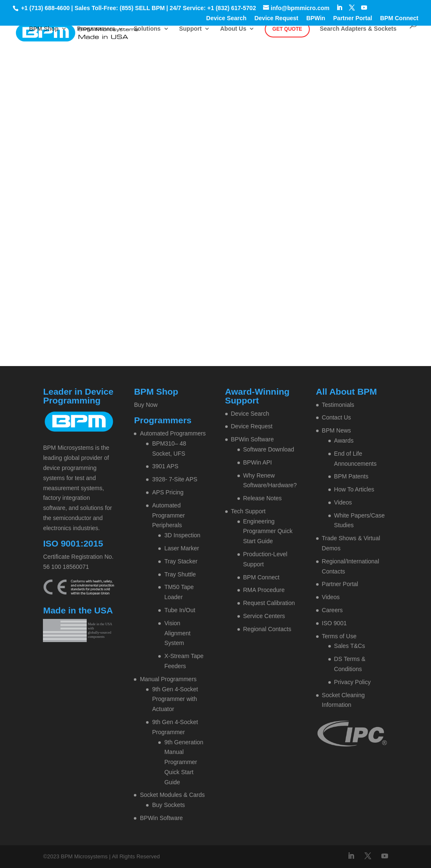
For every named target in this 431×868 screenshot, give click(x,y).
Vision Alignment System (177, 633)
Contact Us (337, 417)
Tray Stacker (181, 561)
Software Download (269, 449)
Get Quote (287, 29)
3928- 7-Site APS (174, 479)
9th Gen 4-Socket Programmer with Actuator (175, 699)
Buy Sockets (168, 805)
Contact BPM (239, 128)
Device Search (226, 18)
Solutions (147, 29)
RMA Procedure (264, 590)
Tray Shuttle (180, 574)
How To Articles (354, 489)
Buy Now (146, 405)
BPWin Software (161, 818)
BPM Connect (399, 18)
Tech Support (249, 511)
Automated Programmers (173, 433)
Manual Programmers (168, 679)
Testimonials (338, 405)
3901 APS (165, 466)
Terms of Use (339, 636)
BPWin (316, 18)
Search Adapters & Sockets (358, 29)
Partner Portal (353, 18)
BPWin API (258, 462)
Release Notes (263, 498)
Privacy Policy (353, 682)
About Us (233, 29)
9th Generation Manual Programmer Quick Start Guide (184, 762)
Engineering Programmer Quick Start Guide (268, 531)
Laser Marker (181, 548)
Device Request (276, 18)
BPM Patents (351, 476)
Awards (344, 441)
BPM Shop (44, 29)
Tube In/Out (180, 610)
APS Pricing (168, 492)
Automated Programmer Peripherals (168, 515)
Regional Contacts (267, 629)
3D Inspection (182, 535)
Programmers (96, 29)
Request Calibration (269, 603)
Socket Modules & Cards (172, 795)
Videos (343, 502)
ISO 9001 (334, 623)
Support (190, 29)
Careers (333, 610)
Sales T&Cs (350, 646)
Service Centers (264, 616)
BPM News (337, 430)
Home (179, 128)
